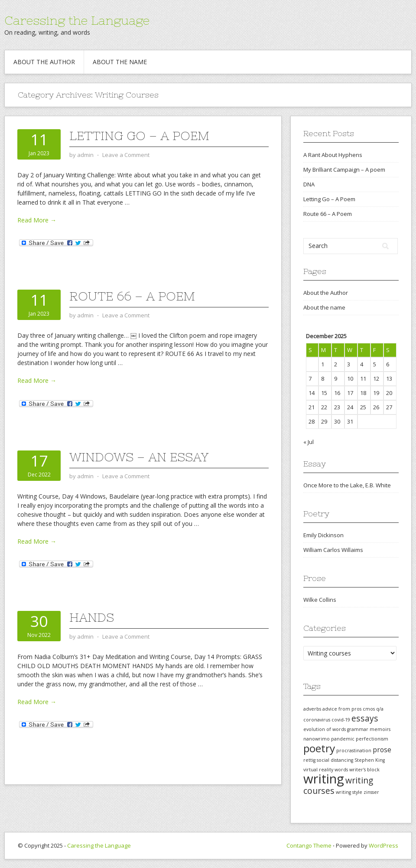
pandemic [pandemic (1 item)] (343, 739)
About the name (120, 62)
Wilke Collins (320, 600)
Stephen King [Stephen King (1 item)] (370, 760)
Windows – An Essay (139, 457)
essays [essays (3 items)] (365, 718)
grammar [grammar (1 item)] (358, 729)
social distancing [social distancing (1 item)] (335, 760)
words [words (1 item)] (341, 770)
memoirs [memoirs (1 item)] (380, 729)
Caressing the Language (77, 20)
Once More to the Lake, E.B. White (347, 485)
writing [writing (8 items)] (324, 779)
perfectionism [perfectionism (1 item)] (372, 739)
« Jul (309, 442)
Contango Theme (309, 845)
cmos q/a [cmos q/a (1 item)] (373, 709)
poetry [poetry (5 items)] (319, 748)
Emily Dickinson (323, 535)
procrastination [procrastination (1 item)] (354, 751)
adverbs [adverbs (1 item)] (312, 709)
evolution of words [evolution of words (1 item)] (325, 729)
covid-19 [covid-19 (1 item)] (341, 720)
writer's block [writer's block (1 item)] (364, 770)
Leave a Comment (126, 155)
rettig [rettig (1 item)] (309, 760)
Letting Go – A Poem (139, 136)
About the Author (44, 62)
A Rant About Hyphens (333, 155)
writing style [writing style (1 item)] (349, 792)
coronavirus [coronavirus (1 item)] (317, 720)
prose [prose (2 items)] (382, 750)
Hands (92, 617)
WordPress (383, 845)
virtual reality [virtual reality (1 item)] (318, 770)
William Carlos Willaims (333, 550)
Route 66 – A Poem (132, 296)
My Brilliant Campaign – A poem (344, 170)
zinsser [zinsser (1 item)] (371, 792)
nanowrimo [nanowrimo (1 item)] (317, 739)
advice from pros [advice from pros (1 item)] (342, 709)
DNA (309, 184)
